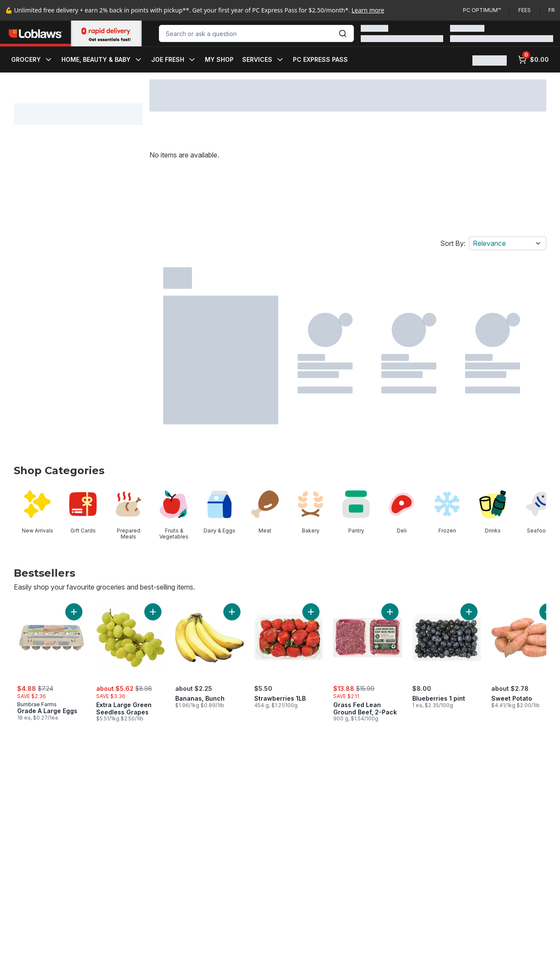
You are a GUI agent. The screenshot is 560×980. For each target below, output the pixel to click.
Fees (525, 10)
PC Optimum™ (482, 10)
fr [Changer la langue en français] (552, 10)
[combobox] (256, 33)
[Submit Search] (343, 33)
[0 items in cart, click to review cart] (533, 60)
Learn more (368, 10)
